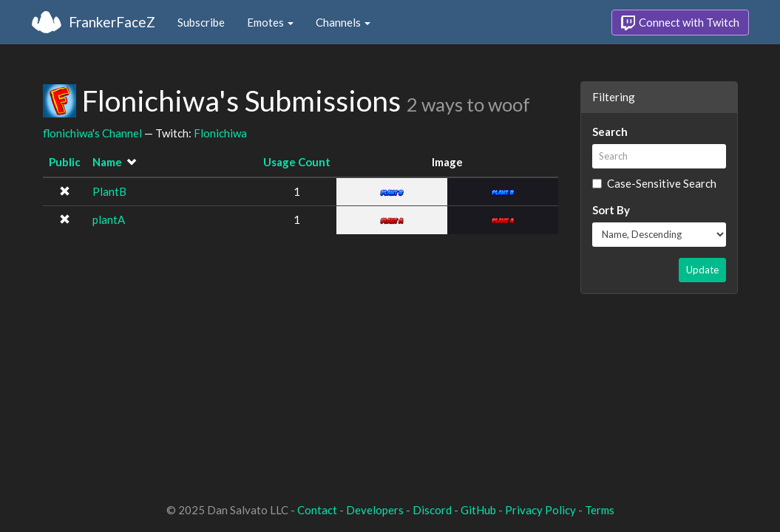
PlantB (109, 191)
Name (107, 162)
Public (65, 162)
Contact (317, 510)
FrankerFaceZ (112, 22)
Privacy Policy (540, 510)
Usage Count (297, 162)
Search (610, 132)
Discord (432, 510)
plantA (109, 219)
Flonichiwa (220, 133)
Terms (600, 510)
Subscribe (201, 22)
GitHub (478, 510)
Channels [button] (343, 22)
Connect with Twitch (680, 23)
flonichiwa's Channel (92, 133)
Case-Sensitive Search (654, 183)
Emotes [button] (270, 22)
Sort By (611, 210)
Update (702, 270)
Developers (375, 510)
